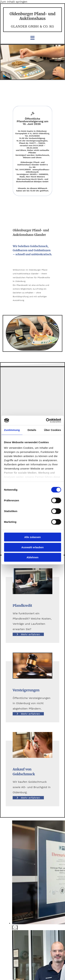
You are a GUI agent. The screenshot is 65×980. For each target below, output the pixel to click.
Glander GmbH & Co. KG (32, 26)
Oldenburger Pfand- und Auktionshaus (32, 16)
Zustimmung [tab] (12, 430)
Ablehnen (32, 557)
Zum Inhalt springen (14, 2)
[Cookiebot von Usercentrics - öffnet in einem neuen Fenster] (46, 420)
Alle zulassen (32, 537)
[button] (28, 634)
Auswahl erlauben (32, 547)
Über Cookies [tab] (53, 430)
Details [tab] (32, 430)
